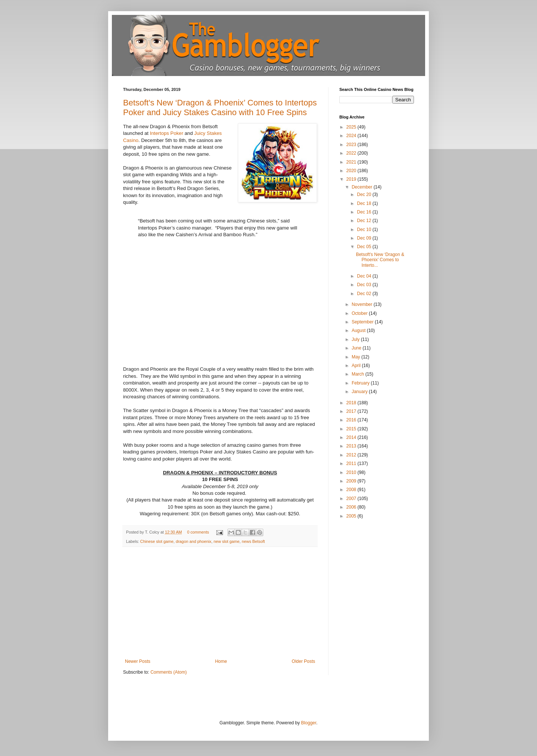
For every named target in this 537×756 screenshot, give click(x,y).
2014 (352, 437)
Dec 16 (365, 212)
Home (221, 661)
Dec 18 (365, 203)
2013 (352, 446)
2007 (352, 499)
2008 (352, 490)
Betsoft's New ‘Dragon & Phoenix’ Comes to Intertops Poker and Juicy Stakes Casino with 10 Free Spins (220, 107)
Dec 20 (365, 194)
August (359, 330)
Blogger (309, 723)
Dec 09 (365, 238)
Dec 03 (365, 285)
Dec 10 (365, 230)
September (363, 322)
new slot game (227, 541)
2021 (352, 162)
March (359, 374)
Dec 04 (365, 276)
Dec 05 (365, 247)
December (363, 187)
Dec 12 (365, 221)
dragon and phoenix (193, 541)
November (363, 304)
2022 (352, 153)
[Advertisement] (220, 603)
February (361, 383)
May (357, 357)
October (360, 313)
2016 (352, 420)
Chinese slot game (157, 541)
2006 (352, 507)
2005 (352, 516)
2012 (352, 455)
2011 (352, 464)
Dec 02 (365, 294)
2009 (352, 481)
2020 (352, 171)
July (356, 339)
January (360, 392)
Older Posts (303, 661)
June (357, 348)
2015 (352, 429)
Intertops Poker (167, 133)
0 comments (198, 532)
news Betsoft (253, 541)
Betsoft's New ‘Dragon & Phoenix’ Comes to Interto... (380, 260)
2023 (352, 145)
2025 (352, 127)
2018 (352, 403)
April (357, 366)
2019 (352, 179)
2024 (352, 136)
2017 (352, 411)
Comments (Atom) (168, 672)
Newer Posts (138, 661)
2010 (352, 472)
